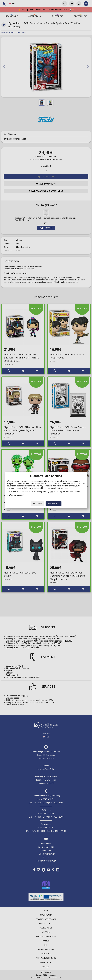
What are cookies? (17, 495)
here (51, 492)
